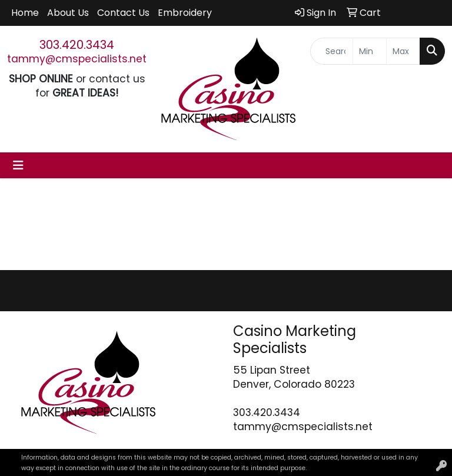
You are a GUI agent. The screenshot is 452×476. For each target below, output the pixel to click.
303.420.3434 (77, 45)
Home (25, 13)
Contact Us (123, 13)
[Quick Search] (332, 51)
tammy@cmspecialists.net (77, 59)
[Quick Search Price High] (403, 51)
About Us (68, 13)
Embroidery (185, 13)
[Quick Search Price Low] (370, 51)
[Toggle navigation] (18, 165)
